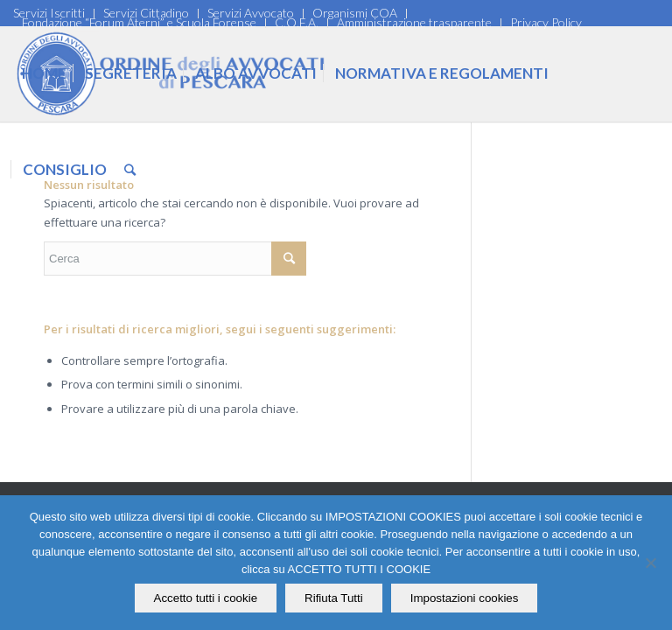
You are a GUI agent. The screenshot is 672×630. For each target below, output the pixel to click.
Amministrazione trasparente (414, 22)
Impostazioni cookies (465, 598)
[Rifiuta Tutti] (650, 563)
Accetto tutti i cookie (206, 598)
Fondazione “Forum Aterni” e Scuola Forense (139, 22)
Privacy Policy (546, 22)
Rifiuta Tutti (334, 598)
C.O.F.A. (297, 22)
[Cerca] (130, 170)
